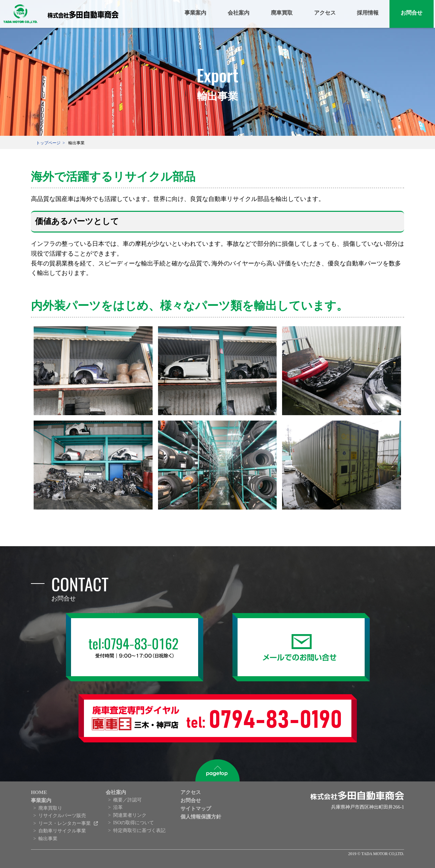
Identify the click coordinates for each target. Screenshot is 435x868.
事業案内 (195, 13)
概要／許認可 (127, 800)
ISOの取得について (134, 823)
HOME (39, 792)
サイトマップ (196, 809)
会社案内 (239, 13)
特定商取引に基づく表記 (139, 830)
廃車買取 (282, 13)
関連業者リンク (130, 815)
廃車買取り (50, 808)
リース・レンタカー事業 (65, 823)
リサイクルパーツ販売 (62, 816)
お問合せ (412, 13)
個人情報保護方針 (201, 817)
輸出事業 (48, 839)
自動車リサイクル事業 (62, 831)
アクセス (325, 13)
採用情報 (368, 13)
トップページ (48, 143)
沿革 (118, 807)
